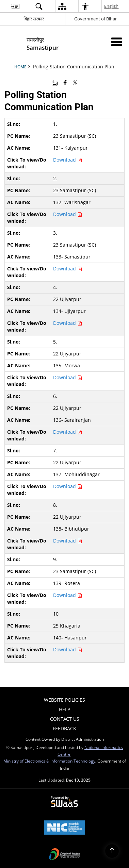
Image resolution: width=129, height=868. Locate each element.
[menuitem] (15, 6)
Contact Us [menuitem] (65, 719)
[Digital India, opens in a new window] (65, 855)
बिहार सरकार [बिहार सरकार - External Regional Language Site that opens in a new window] (34, 19)
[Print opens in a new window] (55, 82)
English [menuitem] (112, 6)
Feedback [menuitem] (64, 728)
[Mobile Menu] (117, 42)
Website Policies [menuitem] (64, 700)
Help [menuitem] (64, 709)
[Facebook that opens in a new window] (65, 82)
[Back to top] (112, 851)
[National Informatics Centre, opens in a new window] (65, 828)
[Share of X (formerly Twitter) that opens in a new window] (75, 82)
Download (68, 160)
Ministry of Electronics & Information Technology (49, 761)
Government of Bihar (95, 19)
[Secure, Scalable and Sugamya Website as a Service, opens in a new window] (64, 802)
